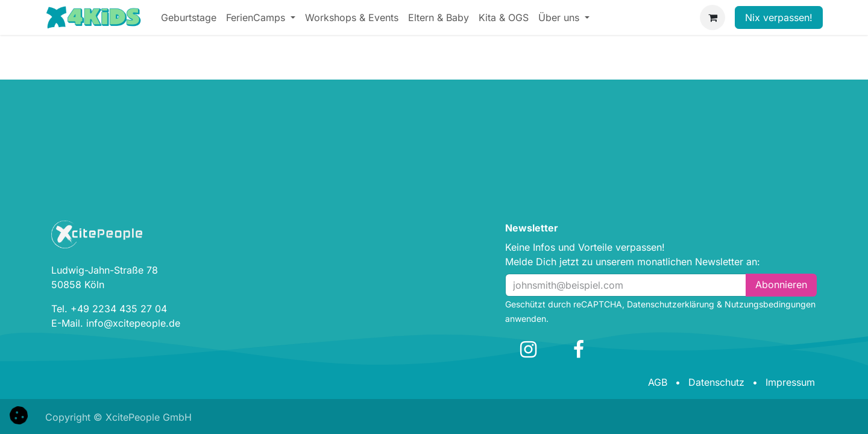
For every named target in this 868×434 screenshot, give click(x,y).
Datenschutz (716, 382)
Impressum (790, 382)
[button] (19, 414)
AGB (658, 382)
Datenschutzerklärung (671, 304)
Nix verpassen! (779, 17)
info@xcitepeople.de (133, 323)
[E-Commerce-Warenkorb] (712, 17)
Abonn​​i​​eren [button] (781, 285)
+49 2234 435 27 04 (119, 309)
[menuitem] (189, 17)
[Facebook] (579, 350)
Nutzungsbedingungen (770, 304)
